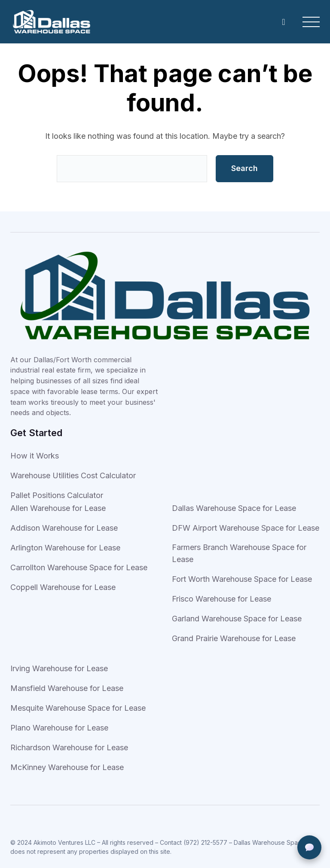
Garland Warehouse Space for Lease (237, 619)
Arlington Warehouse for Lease (65, 548)
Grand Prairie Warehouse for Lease (234, 638)
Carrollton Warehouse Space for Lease (79, 567)
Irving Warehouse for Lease (59, 668)
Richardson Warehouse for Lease (69, 747)
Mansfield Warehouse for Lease (67, 688)
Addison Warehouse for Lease (64, 528)
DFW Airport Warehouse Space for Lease (246, 528)
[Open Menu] (311, 22)
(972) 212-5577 (205, 842)
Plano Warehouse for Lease (59, 728)
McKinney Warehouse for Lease (67, 767)
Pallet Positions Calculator (57, 495)
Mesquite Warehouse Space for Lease (78, 708)
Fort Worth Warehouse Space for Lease (242, 579)
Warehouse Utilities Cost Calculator (73, 475)
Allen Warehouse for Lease (58, 508)
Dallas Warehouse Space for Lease (234, 508)
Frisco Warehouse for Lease (222, 599)
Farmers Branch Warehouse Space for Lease (239, 553)
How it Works (35, 456)
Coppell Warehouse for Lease (63, 587)
